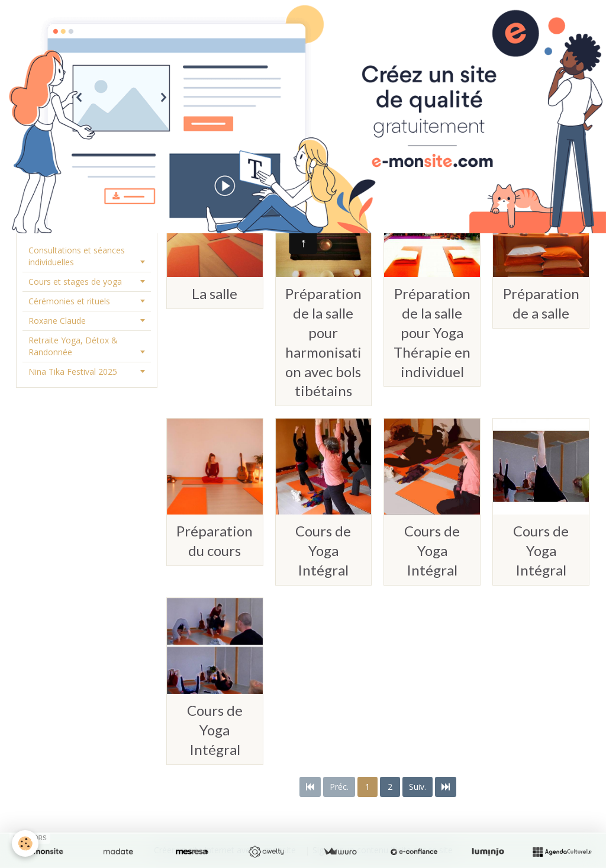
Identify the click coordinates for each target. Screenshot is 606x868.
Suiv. (418, 787)
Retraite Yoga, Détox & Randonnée (73, 346)
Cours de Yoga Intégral (323, 550)
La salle (215, 293)
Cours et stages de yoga (75, 282)
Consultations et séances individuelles (77, 256)
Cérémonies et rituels (69, 301)
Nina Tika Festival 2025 (73, 372)
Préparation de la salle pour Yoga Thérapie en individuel (432, 332)
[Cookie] (25, 843)
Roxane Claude (57, 321)
